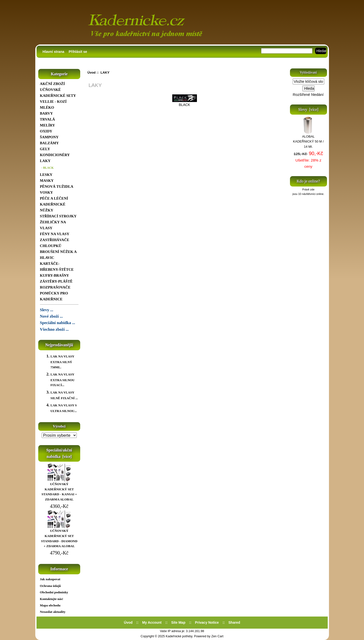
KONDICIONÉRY (55, 155)
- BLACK (47, 168)
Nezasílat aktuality (53, 612)
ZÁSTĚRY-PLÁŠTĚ (56, 281)
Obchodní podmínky (54, 592)
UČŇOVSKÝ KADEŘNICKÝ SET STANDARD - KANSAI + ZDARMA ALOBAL (59, 490)
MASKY (47, 181)
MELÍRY (48, 125)
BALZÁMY (49, 143)
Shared (234, 622)
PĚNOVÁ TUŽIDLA (57, 186)
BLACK (185, 103)
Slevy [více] (308, 110)
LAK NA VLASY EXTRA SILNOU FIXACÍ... (62, 380)
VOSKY (47, 192)
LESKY (46, 175)
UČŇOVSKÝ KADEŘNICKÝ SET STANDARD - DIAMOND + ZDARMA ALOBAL (59, 537)
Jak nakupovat (50, 579)
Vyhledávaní (308, 72)
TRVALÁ (48, 119)
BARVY (47, 113)
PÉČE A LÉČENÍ (54, 198)
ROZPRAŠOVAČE (55, 287)
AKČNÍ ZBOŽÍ (52, 84)
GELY (45, 149)
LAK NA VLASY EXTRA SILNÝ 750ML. (62, 362)
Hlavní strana (53, 52)
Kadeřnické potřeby (179, 636)
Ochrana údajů (50, 586)
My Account (152, 622)
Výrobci (59, 426)
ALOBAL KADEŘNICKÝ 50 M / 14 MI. (308, 140)
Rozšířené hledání (308, 94)
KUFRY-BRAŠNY (55, 275)
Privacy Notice (207, 622)
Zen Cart (217, 636)
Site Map (178, 622)
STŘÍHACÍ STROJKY (58, 216)
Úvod (91, 72)
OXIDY (46, 131)
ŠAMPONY (49, 137)
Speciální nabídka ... (58, 323)
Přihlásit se (78, 52)
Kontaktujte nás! (52, 599)
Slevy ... (47, 310)
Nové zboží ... (51, 316)
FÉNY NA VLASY (55, 234)
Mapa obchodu (50, 605)
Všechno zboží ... (54, 329)
